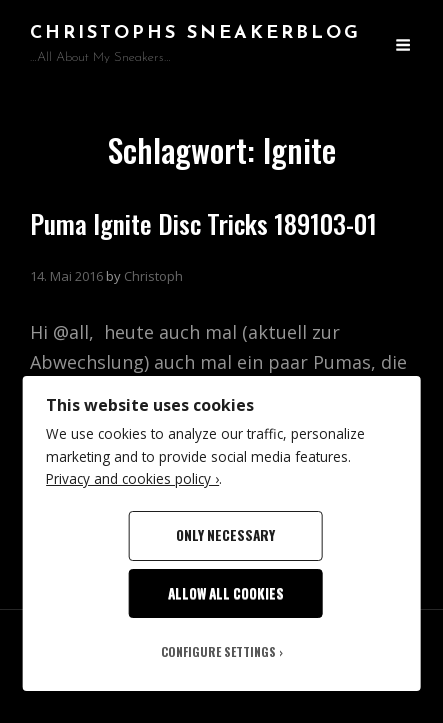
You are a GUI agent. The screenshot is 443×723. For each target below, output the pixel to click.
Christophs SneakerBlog (195, 33)
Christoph (153, 276)
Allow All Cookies (226, 593)
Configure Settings (218, 651)
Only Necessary (225, 535)
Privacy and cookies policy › (132, 478)
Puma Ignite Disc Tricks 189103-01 (203, 223)
